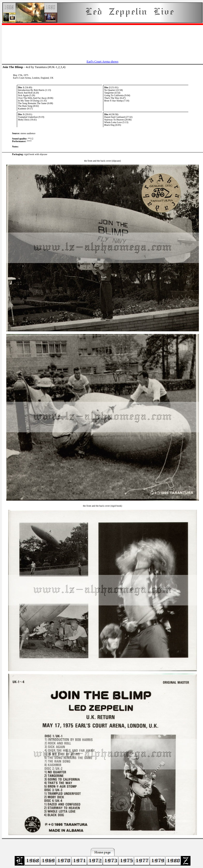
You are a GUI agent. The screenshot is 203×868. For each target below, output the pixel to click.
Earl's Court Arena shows (103, 61)
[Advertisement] (102, 40)
